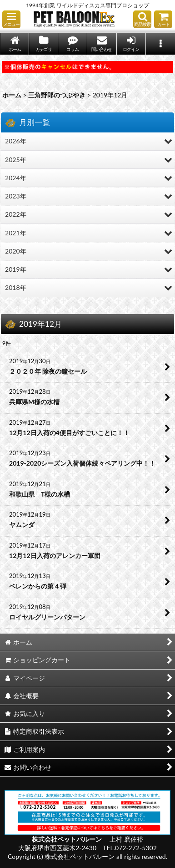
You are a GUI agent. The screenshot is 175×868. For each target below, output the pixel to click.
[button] (11, 19)
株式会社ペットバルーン (67, 839)
